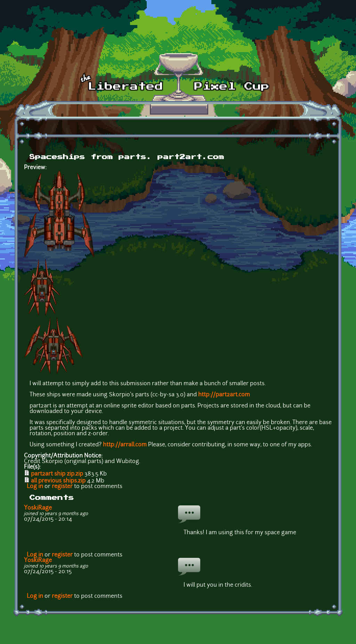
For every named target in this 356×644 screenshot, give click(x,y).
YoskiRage (38, 508)
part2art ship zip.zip (57, 474)
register (62, 487)
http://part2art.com (224, 395)
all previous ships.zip (58, 481)
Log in (35, 487)
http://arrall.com (125, 445)
